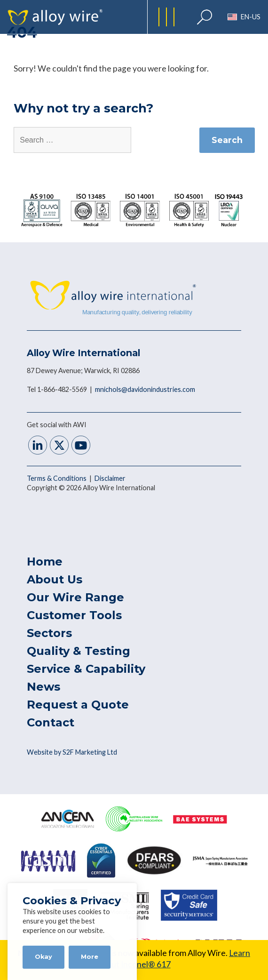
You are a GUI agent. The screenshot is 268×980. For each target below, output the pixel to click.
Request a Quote (78, 705)
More (90, 957)
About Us (55, 579)
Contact (51, 722)
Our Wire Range (75, 597)
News (43, 687)
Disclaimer (110, 478)
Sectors (49, 633)
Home (45, 562)
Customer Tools (74, 615)
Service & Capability (86, 669)
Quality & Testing (79, 651)
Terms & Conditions (57, 478)
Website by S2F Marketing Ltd (72, 752)
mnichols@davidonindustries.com (145, 389)
